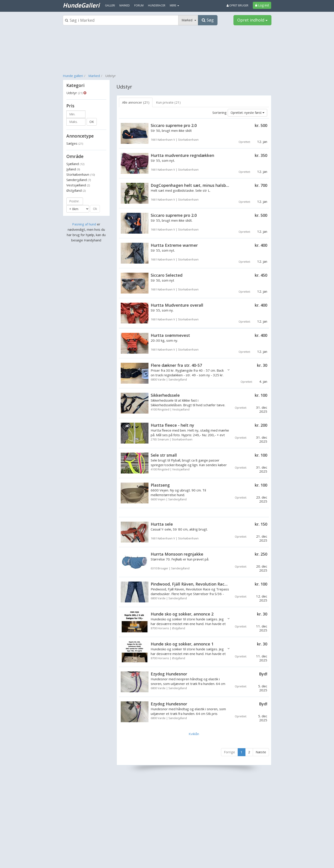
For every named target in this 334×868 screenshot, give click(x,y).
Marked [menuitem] (125, 5)
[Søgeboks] (121, 20)
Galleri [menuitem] (110, 5)
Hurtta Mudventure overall (177, 305)
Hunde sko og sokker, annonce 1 (182, 644)
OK (92, 122)
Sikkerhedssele (165, 395)
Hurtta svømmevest (170, 335)
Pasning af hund (84, 224)
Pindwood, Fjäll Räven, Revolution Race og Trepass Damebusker (213, 584)
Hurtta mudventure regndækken (182, 155)
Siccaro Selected (167, 275)
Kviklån (194, 734)
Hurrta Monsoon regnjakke (177, 554)
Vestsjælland (78, 185)
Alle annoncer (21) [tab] (136, 102)
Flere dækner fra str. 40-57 (176, 365)
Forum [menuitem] (139, 5)
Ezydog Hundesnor (169, 674)
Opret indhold (252, 20)
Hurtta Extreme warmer (174, 245)
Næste (261, 752)
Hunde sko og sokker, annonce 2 (182, 614)
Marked (94, 76)
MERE (174, 5)
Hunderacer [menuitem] (157, 5)
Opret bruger (237, 5)
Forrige (229, 752)
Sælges (75, 143)
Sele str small (164, 455)
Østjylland (76, 190)
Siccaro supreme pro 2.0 (174, 125)
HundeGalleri (81, 5)
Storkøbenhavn (81, 174)
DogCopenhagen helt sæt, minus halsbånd (192, 185)
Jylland (73, 169)
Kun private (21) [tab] (168, 102)
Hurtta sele (162, 524)
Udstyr (74, 93)
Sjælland (75, 164)
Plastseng (160, 485)
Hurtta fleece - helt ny (172, 425)
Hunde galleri (73, 76)
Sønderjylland (79, 180)
